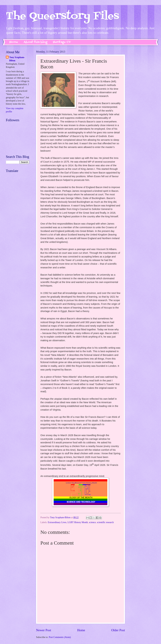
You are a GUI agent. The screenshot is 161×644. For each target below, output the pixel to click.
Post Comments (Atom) (60, 637)
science (92, 522)
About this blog (35, 42)
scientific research (105, 522)
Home (14, 42)
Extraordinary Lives (57, 522)
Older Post (118, 630)
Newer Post (44, 630)
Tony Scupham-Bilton (17, 59)
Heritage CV (62, 42)
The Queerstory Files (62, 16)
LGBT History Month (78, 522)
